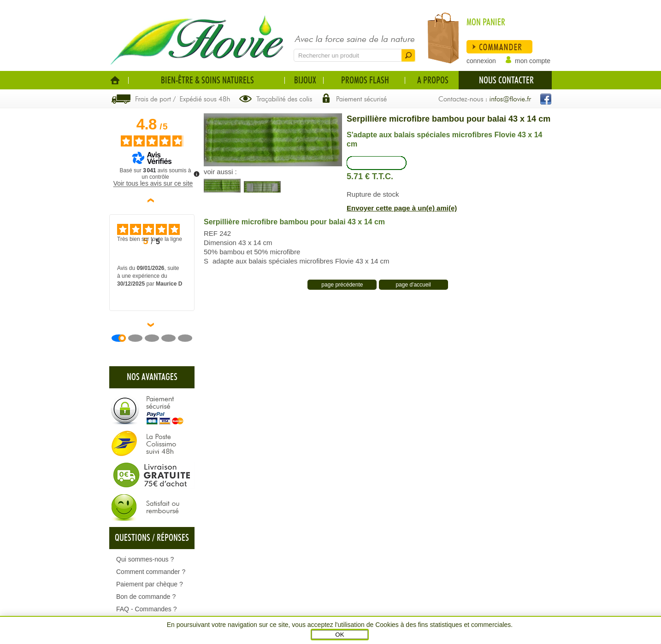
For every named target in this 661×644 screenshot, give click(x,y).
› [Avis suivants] (152, 325)
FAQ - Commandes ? (147, 609)
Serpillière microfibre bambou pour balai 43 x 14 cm (449, 119)
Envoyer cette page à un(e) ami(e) (402, 208)
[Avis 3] (155, 338)
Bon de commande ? (146, 597)
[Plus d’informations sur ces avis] (196, 173)
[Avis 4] (172, 338)
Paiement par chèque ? (150, 584)
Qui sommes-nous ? (145, 559)
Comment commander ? (151, 572)
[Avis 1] (122, 338)
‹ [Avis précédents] (152, 200)
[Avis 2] (139, 338)
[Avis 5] (189, 338)
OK (339, 635)
